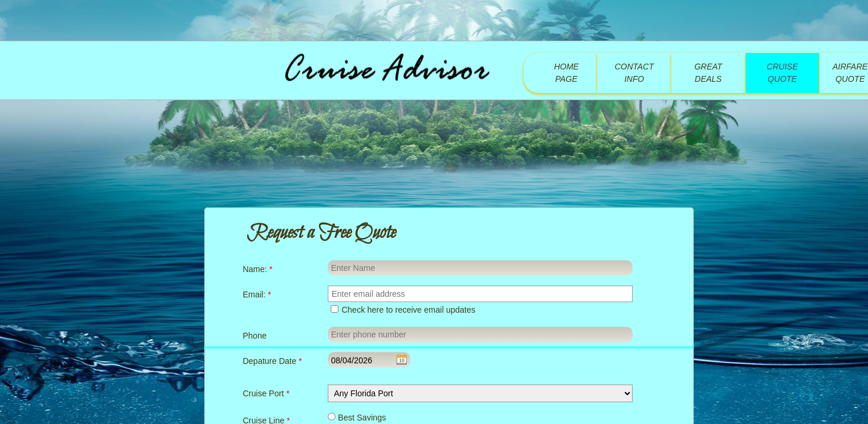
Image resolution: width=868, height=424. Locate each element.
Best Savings (357, 418)
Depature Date (272, 361)
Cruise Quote (782, 73)
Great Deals (708, 73)
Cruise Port (266, 393)
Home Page (566, 73)
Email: (257, 294)
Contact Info (634, 73)
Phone (254, 336)
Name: (257, 269)
